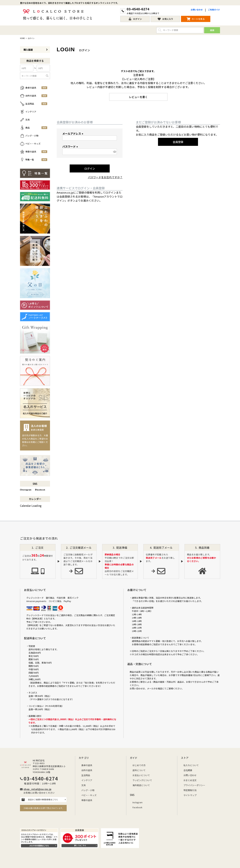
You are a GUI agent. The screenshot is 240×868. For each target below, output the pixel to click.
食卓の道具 (87, 765)
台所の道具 (87, 770)
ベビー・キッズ (89, 795)
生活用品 (86, 775)
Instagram (26, 490)
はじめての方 (139, 765)
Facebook (40, 490)
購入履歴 (36, 50)
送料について (139, 770)
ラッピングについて (142, 780)
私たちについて (191, 765)
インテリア (87, 780)
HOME (22, 38)
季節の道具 (87, 800)
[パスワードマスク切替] (114, 152)
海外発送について (141, 785)
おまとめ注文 (190, 780)
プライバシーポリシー (194, 785)
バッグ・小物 (88, 790)
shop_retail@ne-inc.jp (37, 789)
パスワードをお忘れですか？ (105, 177)
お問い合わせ (197, 10)
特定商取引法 (190, 790)
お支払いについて (141, 775)
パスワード (71, 146)
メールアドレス (73, 134)
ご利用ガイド (214, 10)
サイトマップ (190, 795)
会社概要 (188, 770)
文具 (83, 785)
